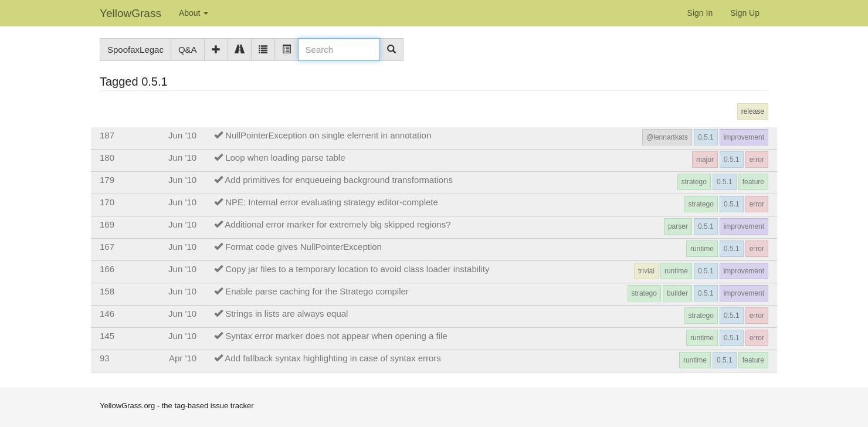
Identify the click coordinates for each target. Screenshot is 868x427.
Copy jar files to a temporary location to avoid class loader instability (357, 269)
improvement (744, 137)
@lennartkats (667, 137)
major (705, 160)
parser (678, 226)
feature (753, 182)
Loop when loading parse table (285, 157)
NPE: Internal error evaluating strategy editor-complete (332, 202)
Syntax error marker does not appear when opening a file (336, 336)
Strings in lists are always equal (286, 314)
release (753, 111)
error (757, 160)
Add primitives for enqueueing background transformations (339, 180)
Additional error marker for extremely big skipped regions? (338, 224)
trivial (646, 271)
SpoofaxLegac (135, 50)
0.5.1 (706, 137)
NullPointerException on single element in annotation (328, 135)
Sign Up (745, 13)
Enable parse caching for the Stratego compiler (317, 291)
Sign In (700, 13)
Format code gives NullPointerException (304, 247)
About (194, 13)
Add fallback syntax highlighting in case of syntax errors (333, 358)
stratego (694, 182)
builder (677, 293)
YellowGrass (130, 13)
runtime (702, 249)
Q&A (188, 50)
